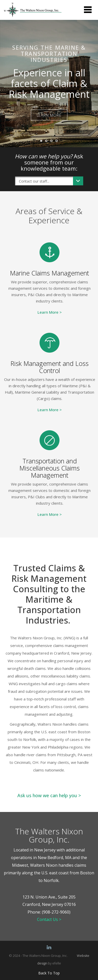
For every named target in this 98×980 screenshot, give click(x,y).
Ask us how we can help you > (49, 795)
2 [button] (48, 142)
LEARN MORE (49, 115)
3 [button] (53, 142)
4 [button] (58, 142)
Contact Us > (49, 919)
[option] (49, 84)
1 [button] (43, 142)
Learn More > (50, 312)
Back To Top (49, 973)
